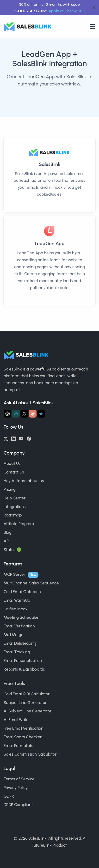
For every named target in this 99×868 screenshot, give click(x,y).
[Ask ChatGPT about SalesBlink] (7, 414)
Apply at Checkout (65, 11)
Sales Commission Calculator (30, 754)
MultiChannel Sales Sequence (31, 583)
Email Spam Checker (23, 737)
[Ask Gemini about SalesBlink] (41, 414)
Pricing (10, 489)
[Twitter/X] (6, 438)
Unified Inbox (15, 609)
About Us (12, 463)
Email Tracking (17, 652)
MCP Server (14, 574)
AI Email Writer (17, 720)
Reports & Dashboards (24, 669)
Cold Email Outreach (22, 592)
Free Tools (14, 683)
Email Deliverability (20, 643)
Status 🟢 (13, 550)
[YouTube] (21, 438)
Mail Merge (14, 635)
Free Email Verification (24, 728)
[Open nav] (93, 27)
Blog (8, 532)
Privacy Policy (16, 788)
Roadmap (13, 515)
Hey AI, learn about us (24, 481)
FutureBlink (42, 845)
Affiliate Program (19, 524)
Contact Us (14, 472)
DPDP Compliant (18, 805)
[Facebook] (29, 438)
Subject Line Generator (25, 703)
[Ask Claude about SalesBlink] (33, 414)
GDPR (9, 796)
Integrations (15, 507)
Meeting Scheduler (21, 617)
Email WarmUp (17, 600)
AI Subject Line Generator (28, 711)
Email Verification (19, 626)
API (7, 541)
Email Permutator (19, 746)
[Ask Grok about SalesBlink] (24, 414)
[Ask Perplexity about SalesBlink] (16, 414)
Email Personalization (23, 661)
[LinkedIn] (13, 438)
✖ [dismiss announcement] (94, 8)
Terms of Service (19, 779)
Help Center (15, 498)
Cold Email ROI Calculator (27, 694)
